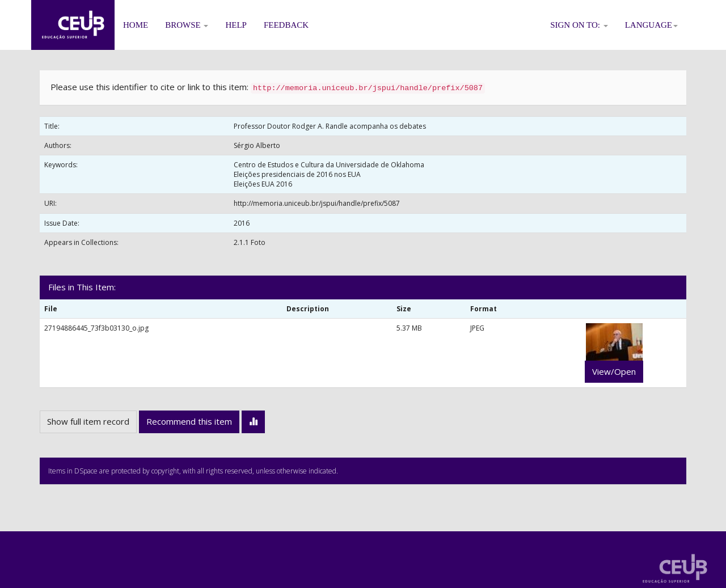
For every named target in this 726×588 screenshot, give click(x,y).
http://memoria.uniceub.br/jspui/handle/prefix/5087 (317, 203)
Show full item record (88, 421)
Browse (187, 25)
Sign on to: (579, 25)
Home (136, 25)
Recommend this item (189, 421)
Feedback (286, 25)
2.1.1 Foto (250, 242)
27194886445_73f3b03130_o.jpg (96, 328)
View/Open (614, 371)
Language (651, 25)
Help (236, 25)
